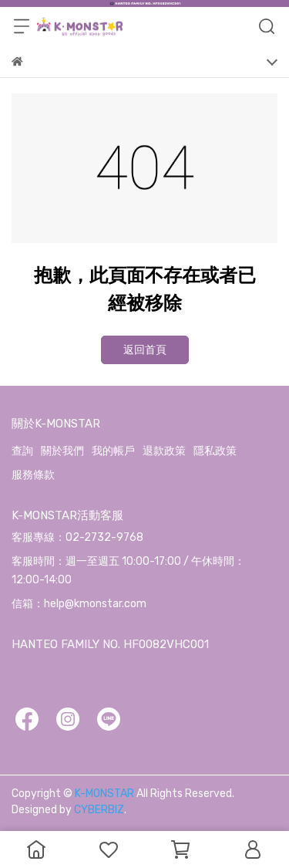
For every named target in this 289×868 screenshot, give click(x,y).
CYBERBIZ (99, 810)
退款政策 (164, 451)
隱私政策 (215, 451)
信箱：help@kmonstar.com (79, 604)
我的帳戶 (113, 451)
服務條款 (33, 475)
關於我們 (62, 451)
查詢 (22, 451)
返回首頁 (145, 350)
